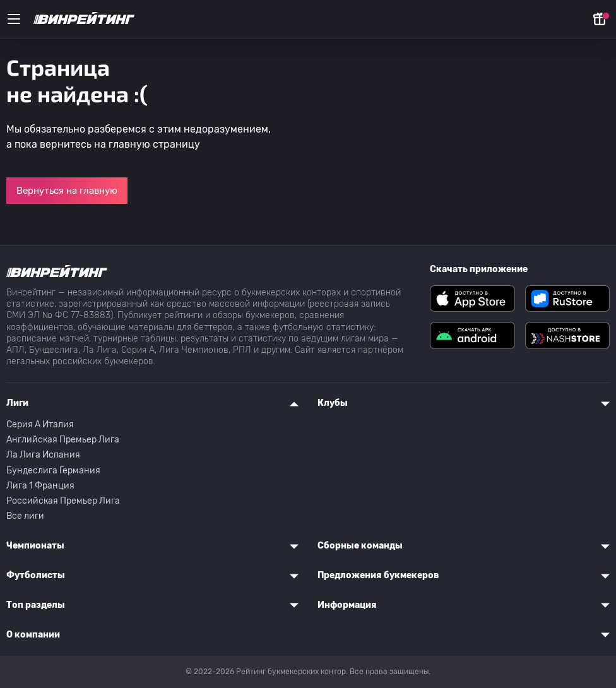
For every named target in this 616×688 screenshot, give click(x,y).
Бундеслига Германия (53, 471)
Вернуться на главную (67, 191)
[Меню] (14, 19)
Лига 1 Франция (40, 486)
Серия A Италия (40, 424)
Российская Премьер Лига (63, 501)
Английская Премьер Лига (63, 440)
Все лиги (25, 516)
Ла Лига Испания (43, 455)
